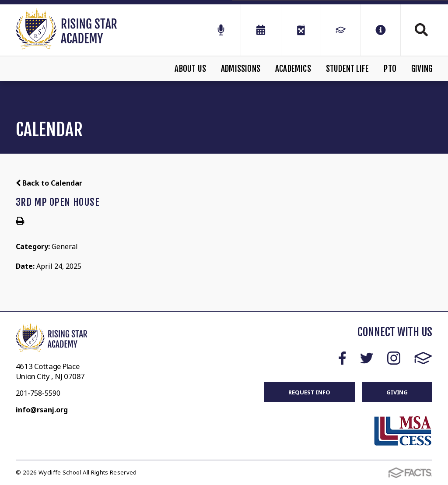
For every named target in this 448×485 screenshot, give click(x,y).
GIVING (397, 392)
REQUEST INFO (309, 392)
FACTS (423, 358)
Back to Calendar (49, 183)
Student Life (347, 69)
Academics (293, 69)
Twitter (367, 358)
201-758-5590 (38, 393)
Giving (422, 69)
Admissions (241, 69)
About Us (190, 69)
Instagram (394, 358)
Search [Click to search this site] (421, 30)
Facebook (342, 358)
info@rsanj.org (42, 410)
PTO (390, 69)
